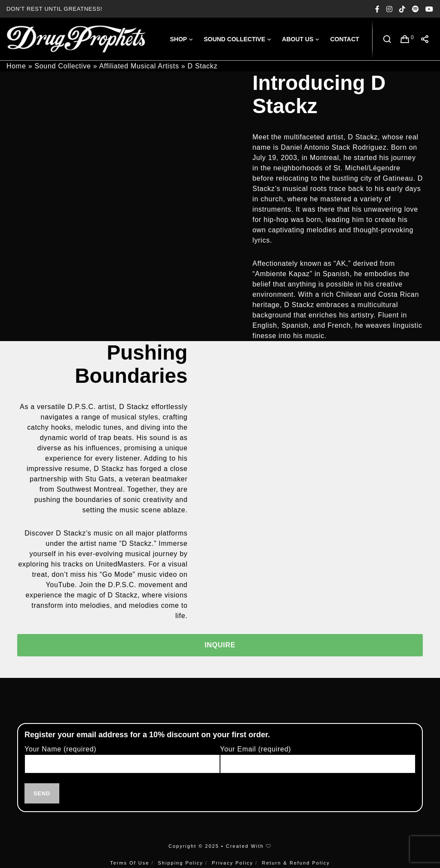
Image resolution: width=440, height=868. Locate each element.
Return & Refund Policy (296, 863)
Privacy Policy (232, 863)
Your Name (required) (122, 764)
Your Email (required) (318, 764)
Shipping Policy (181, 863)
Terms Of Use (130, 863)
